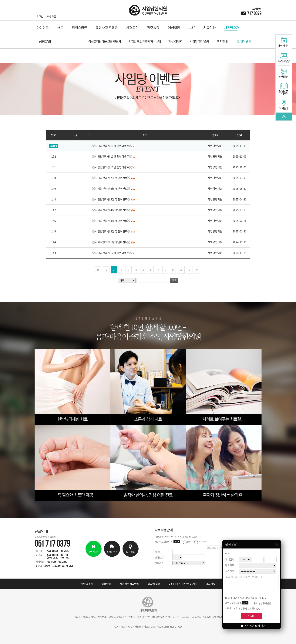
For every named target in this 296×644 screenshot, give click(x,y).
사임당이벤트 (243, 41)
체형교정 (132, 27)
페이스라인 (79, 27)
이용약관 (106, 584)
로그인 (41, 16)
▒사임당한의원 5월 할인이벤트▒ (114, 199)
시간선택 (230, 568)
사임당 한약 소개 (200, 41)
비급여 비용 (154, 584)
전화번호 (159, 557)
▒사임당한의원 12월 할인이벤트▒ (115, 253)
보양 (192, 27)
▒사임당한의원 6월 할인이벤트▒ (114, 188)
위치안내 (222, 41)
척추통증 (153, 27)
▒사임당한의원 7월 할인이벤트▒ (114, 178)
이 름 (157, 552)
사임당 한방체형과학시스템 (145, 41)
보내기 (252, 616)
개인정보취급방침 (129, 584)
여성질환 (174, 27)
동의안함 (265, 603)
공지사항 (210, 584)
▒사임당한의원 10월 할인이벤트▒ (115, 167)
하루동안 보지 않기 (253, 626)
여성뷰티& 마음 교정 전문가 (105, 41)
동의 (254, 603)
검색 (174, 280)
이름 (227, 551)
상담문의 (45, 41)
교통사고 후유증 (107, 27)
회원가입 (52, 16)
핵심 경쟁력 (175, 41)
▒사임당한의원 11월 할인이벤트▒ (115, 146)
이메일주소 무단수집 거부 (183, 584)
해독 (60, 27)
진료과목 (230, 562)
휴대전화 (230, 557)
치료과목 (159, 563)
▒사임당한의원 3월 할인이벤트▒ (114, 221)
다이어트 (42, 27)
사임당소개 (232, 28)
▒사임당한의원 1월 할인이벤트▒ (114, 242)
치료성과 (209, 27)
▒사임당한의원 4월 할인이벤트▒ (114, 210)
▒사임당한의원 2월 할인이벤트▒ (114, 231)
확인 (245, 603)
